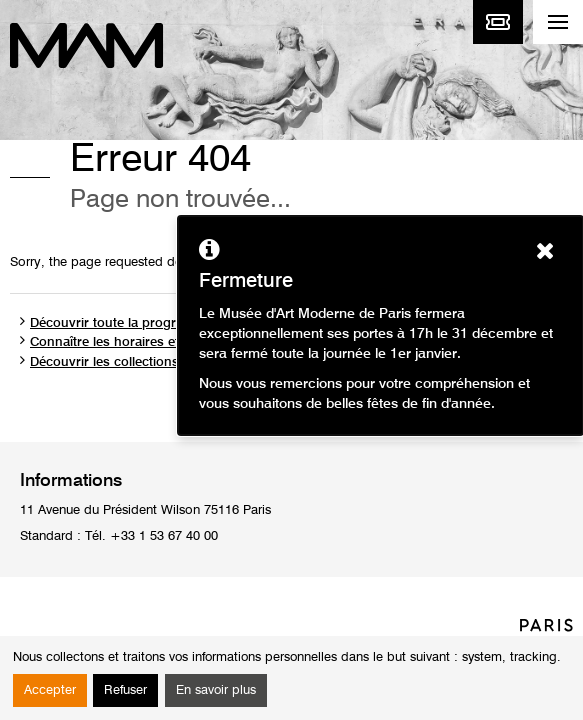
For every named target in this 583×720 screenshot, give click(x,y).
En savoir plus (216, 690)
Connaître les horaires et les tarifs (132, 342)
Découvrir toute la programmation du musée (164, 323)
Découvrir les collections (104, 362)
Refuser (125, 690)
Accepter (50, 690)
